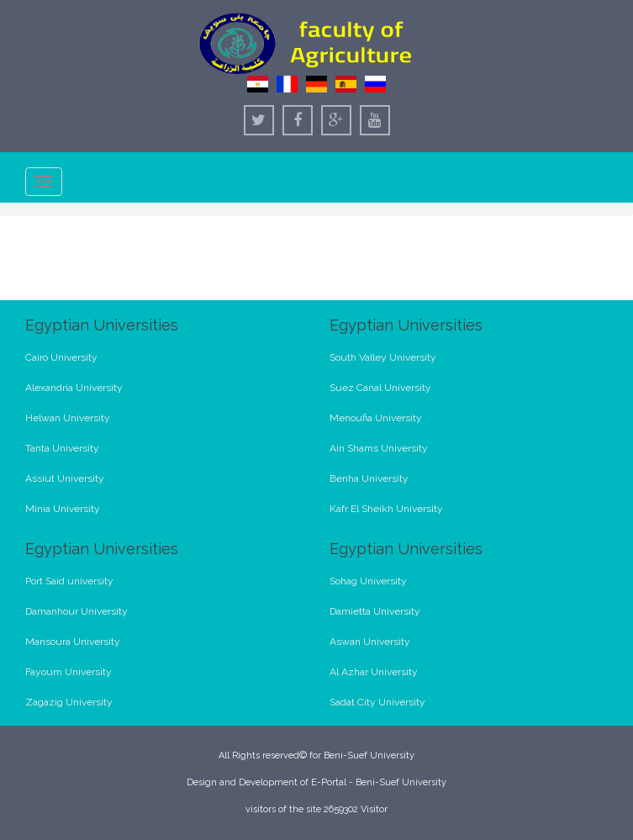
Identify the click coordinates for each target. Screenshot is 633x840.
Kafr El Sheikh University (386, 509)
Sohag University (368, 581)
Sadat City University (377, 702)
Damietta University (375, 611)
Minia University (63, 509)
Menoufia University (376, 418)
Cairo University (61, 357)
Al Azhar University (374, 672)
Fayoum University (69, 672)
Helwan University (68, 418)
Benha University (369, 478)
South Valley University (383, 357)
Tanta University (62, 448)
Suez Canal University (380, 388)
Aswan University (370, 642)
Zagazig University (69, 702)
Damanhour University (76, 611)
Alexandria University (74, 388)
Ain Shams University (379, 448)
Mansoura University (73, 642)
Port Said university (69, 581)
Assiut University (65, 478)
